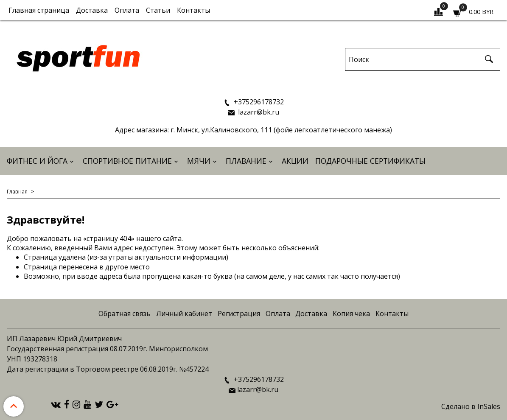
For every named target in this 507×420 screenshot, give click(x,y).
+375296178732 (258, 102)
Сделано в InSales (471, 406)
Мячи (199, 161)
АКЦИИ (295, 161)
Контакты (193, 10)
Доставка (92, 10)
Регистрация (239, 314)
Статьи (158, 10)
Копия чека (351, 314)
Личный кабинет (184, 314)
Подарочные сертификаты (370, 161)
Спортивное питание (127, 161)
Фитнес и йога (37, 161)
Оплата (127, 10)
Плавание (246, 161)
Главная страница (39, 10)
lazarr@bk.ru (258, 112)
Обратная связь (125, 314)
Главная (17, 191)
